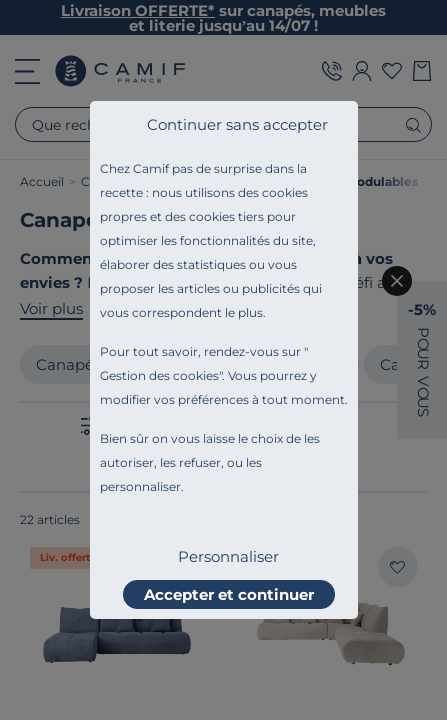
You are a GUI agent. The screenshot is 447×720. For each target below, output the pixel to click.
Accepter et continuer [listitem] (229, 594)
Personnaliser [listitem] (228, 556)
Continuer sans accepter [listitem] (237, 124)
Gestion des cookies (159, 375)
